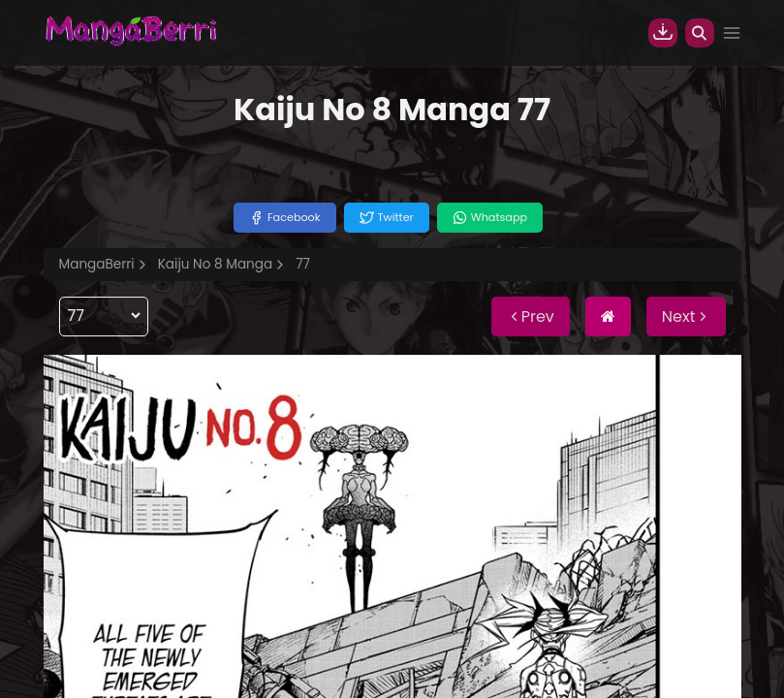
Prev (531, 317)
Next (686, 317)
